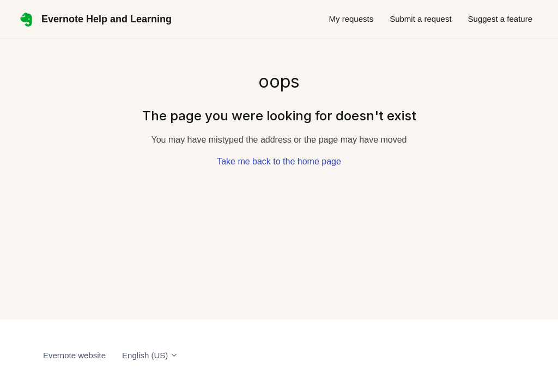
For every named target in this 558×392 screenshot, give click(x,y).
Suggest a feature (500, 19)
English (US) (150, 355)
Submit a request (420, 19)
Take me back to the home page (279, 161)
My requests (351, 19)
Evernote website (74, 355)
